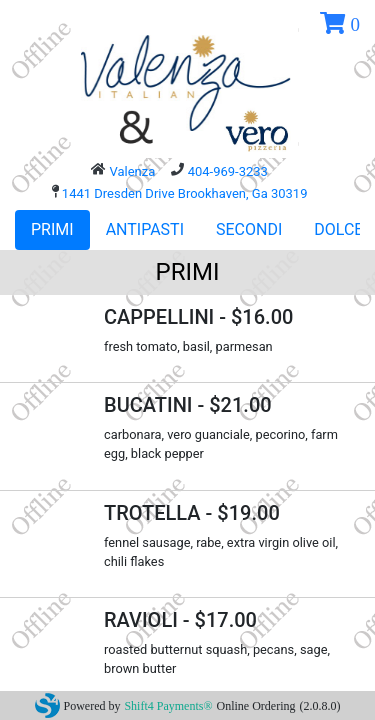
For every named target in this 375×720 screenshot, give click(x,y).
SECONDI (249, 229)
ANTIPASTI (145, 229)
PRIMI (52, 229)
